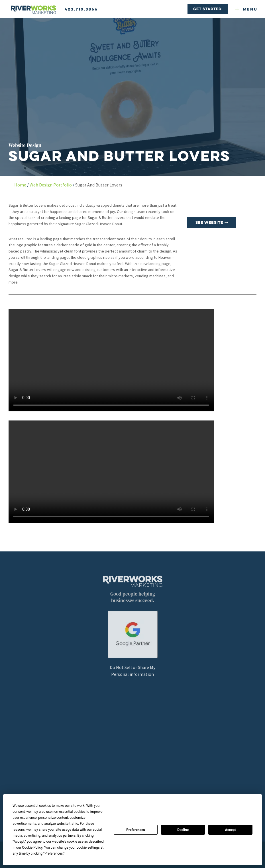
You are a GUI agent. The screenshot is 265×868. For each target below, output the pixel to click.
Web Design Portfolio (51, 185)
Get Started (207, 9)
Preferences (136, 830)
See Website (212, 222)
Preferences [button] (54, 853)
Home (20, 185)
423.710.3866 (81, 9)
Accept (231, 830)
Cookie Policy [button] (32, 848)
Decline (183, 830)
